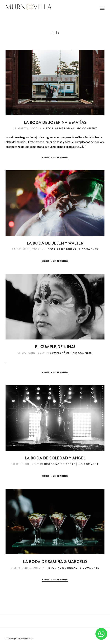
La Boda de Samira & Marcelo (55, 562)
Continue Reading (55, 158)
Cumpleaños (60, 353)
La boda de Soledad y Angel (55, 458)
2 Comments (89, 249)
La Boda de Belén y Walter (55, 243)
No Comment (87, 129)
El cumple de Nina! (55, 347)
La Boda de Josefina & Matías (55, 122)
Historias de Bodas (58, 129)
